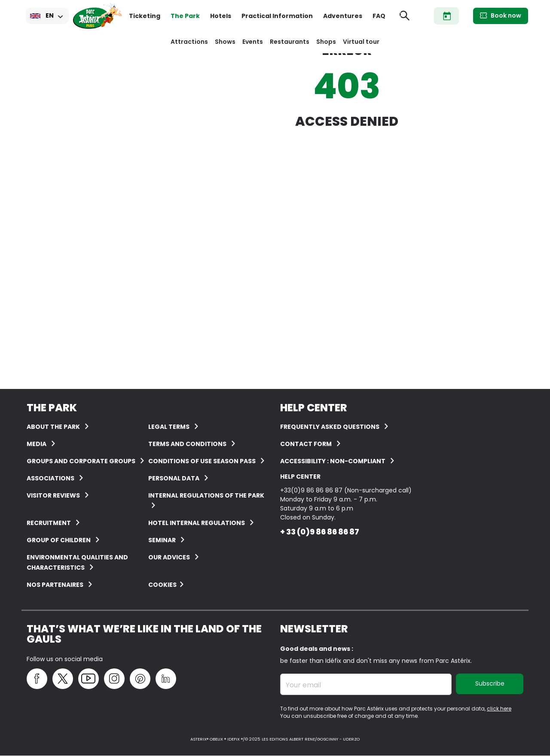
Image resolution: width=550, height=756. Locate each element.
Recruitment (49, 523)
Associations (50, 478)
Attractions (189, 42)
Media (37, 444)
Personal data (174, 478)
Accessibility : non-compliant (333, 461)
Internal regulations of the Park (206, 495)
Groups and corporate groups (81, 461)
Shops (326, 42)
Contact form (306, 444)
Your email (303, 685)
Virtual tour (361, 42)
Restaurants (290, 42)
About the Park (53, 427)
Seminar (162, 540)
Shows (225, 42)
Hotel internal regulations (197, 523)
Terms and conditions (187, 444)
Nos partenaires (55, 585)
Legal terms (169, 427)
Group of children (59, 540)
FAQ (379, 16)
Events (253, 42)
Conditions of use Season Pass (202, 461)
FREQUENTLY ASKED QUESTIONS (330, 427)
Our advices (169, 557)
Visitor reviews (53, 495)
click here (499, 709)
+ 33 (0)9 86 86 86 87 (320, 532)
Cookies (162, 585)
